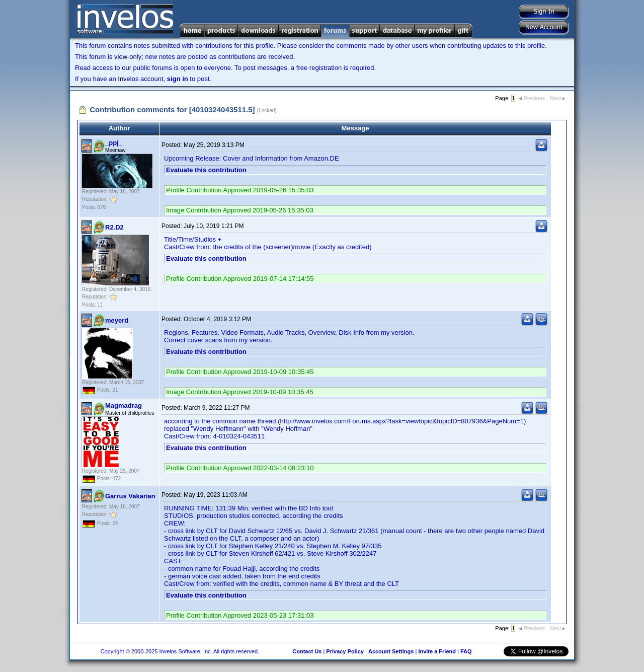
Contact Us (307, 651)
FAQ (466, 651)
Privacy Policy (345, 651)
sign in (178, 79)
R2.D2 (114, 227)
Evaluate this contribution (206, 170)
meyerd (117, 320)
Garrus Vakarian (130, 496)
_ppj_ (114, 143)
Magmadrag (124, 405)
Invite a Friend (437, 651)
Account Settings (391, 651)
